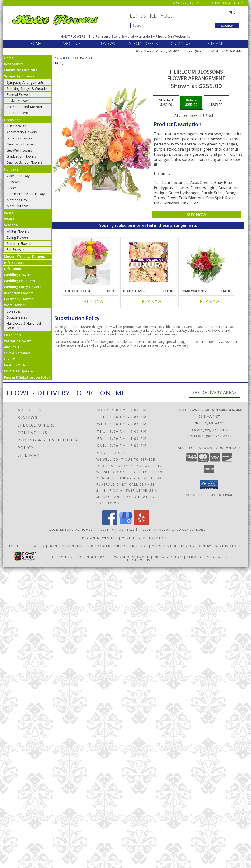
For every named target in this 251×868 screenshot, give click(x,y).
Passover (14, 182)
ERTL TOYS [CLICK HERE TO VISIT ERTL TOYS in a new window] (140, 546)
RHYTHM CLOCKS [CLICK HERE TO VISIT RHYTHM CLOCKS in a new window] (229, 546)
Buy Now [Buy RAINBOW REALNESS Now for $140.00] (210, 302)
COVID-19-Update (18, 371)
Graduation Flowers (21, 156)
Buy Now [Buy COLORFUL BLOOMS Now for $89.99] (94, 302)
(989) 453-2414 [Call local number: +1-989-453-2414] (216, 430)
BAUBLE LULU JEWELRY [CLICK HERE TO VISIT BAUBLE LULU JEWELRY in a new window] (27, 546)
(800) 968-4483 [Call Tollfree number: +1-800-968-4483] (234, 3)
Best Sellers (13, 64)
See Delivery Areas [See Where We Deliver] (215, 392)
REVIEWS (108, 43)
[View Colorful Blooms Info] (90, 262)
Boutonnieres (17, 317)
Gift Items (12, 269)
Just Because (16, 126)
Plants (9, 219)
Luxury (9, 359)
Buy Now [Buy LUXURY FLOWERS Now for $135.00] (152, 302)
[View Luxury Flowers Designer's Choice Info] (148, 262)
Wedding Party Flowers (23, 287)
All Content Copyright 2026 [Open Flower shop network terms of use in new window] (79, 557)
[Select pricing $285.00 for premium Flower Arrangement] (216, 102)
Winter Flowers (18, 231)
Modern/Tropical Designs (24, 257)
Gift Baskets (14, 263)
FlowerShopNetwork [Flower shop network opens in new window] (129, 557)
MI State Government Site (145, 538)
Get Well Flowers (19, 150)
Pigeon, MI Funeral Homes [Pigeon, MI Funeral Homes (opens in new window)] (69, 530)
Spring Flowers (18, 237)
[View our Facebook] (110, 524)
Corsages (14, 311)
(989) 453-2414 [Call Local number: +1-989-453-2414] (193, 3)
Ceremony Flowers (19, 299)
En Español (13, 335)
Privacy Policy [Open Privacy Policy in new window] (168, 557)
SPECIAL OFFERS (144, 43)
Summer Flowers (19, 243)
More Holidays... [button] (19, 206)
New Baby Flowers (21, 144)
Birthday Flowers (19, 138)
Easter (11, 188)
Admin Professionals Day (26, 194)
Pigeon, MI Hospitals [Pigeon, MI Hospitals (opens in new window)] (116, 530)
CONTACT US (180, 43)
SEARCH (227, 26)
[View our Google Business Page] (126, 524)
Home (9, 58)
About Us (11, 347)
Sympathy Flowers (19, 76)
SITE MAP (215, 43)
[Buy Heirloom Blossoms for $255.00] (196, 215)
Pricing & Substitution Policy (27, 377)
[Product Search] (173, 26)
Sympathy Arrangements (25, 82)
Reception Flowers (19, 293)
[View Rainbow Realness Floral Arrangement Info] (206, 262)
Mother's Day (17, 200)
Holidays (11, 169)
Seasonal (11, 225)
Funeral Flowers (19, 95)
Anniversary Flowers (22, 132)
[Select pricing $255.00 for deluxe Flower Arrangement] (191, 102)
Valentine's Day (18, 176)
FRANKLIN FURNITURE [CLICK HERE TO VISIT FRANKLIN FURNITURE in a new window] (67, 546)
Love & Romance (17, 353)
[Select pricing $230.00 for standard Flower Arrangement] (166, 102)
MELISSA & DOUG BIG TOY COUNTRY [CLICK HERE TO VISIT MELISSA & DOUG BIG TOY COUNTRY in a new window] (182, 546)
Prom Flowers (15, 305)
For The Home (18, 113)
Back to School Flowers (24, 162)
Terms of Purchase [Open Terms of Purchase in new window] (206, 557)
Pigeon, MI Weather (100, 538)
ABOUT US (72, 43)
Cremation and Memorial (25, 107)
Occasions (12, 120)
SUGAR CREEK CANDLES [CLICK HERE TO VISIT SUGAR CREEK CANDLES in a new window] (107, 546)
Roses (9, 213)
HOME (36, 43)
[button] (209, 485)
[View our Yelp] (141, 524)
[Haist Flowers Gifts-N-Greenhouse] (55, 19)
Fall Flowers (16, 250)
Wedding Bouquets (19, 281)
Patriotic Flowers (18, 341)
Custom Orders (16, 365)
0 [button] (232, 12)
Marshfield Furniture (21, 70)
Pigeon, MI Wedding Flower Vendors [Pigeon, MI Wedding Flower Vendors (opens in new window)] (172, 530)
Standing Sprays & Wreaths (27, 88)
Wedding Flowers (18, 275)
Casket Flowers (18, 101)
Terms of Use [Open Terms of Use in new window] (140, 560)
